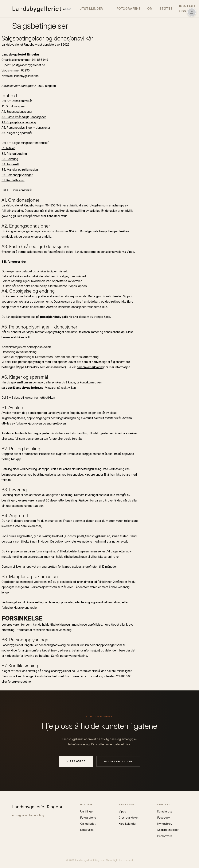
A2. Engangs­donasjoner (17, 112)
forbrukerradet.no (19, 682)
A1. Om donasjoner (14, 106)
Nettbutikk (87, 830)
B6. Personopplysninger (17, 175)
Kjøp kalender (128, 824)
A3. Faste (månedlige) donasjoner (24, 117)
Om (150, 9)
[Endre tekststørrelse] (67, 9)
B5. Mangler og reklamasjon (20, 170)
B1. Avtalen (8, 148)
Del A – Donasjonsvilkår (17, 101)
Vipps (122, 811)
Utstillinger (91, 9)
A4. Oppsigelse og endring (19, 122)
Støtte (166, 9)
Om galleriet (88, 824)
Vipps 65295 (76, 761)
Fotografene (129, 9)
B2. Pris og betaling (14, 154)
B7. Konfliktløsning (13, 180)
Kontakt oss (165, 811)
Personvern (165, 836)
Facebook (164, 818)
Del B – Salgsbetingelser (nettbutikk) (25, 143)
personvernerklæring (90, 367)
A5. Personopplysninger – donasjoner (26, 128)
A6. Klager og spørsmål (17, 133)
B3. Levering (10, 159)
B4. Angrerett (10, 164)
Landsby (37, 9)
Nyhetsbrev (165, 824)
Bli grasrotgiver (118, 761)
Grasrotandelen (129, 818)
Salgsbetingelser (168, 830)
